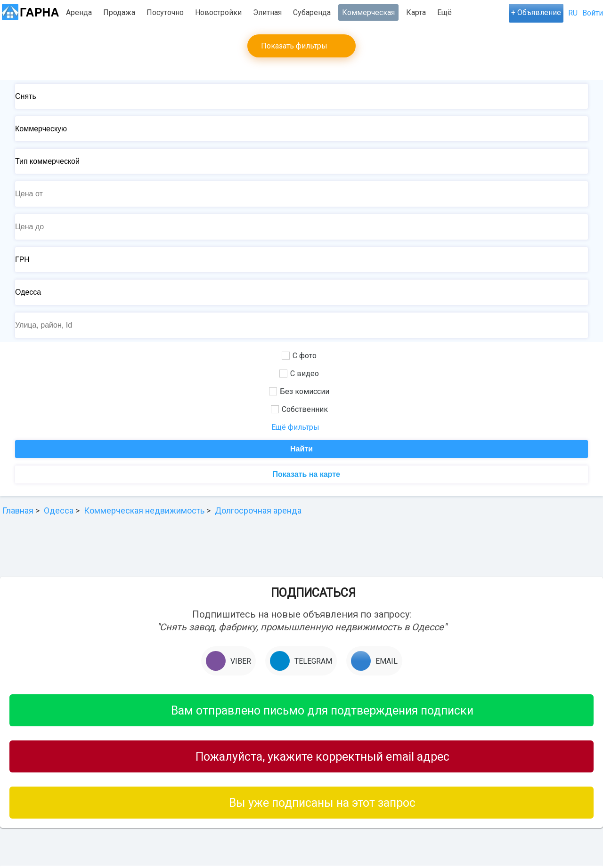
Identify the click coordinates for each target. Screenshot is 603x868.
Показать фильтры (294, 46)
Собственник (299, 409)
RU (573, 13)
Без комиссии (299, 391)
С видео (299, 374)
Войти (593, 13)
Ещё (444, 12)
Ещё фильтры (295, 427)
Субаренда (312, 12)
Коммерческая (368, 12)
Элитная (267, 12)
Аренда (79, 12)
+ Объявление (536, 12)
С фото (299, 356)
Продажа (119, 12)
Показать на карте (305, 474)
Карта (416, 12)
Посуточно (165, 12)
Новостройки (218, 12)
